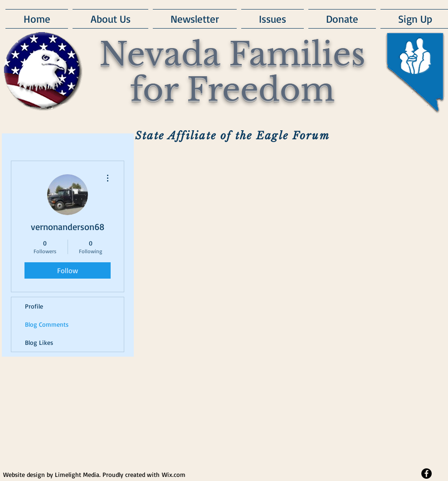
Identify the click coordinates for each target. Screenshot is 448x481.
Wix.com (174, 474)
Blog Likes (39, 342)
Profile (34, 306)
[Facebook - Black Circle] (426, 474)
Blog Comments (47, 324)
